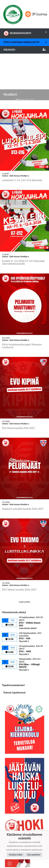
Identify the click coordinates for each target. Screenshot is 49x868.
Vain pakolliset (34, 855)
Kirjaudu (24, 50)
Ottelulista (8, 626)
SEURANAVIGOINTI (26, 32)
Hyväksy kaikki (16, 855)
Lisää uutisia (24, 552)
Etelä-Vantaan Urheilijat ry (26, 42)
